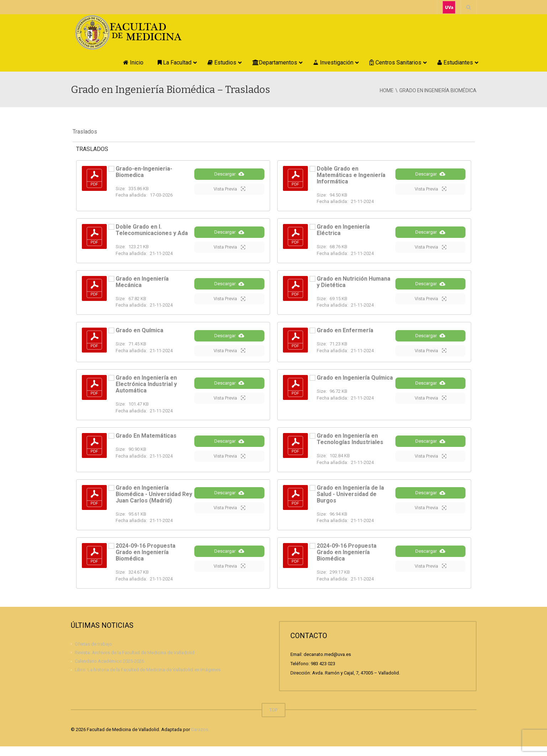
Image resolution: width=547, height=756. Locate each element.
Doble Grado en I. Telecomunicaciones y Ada (152, 230)
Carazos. (200, 739)
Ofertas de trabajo (93, 653)
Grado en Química (140, 333)
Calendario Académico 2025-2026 (109, 671)
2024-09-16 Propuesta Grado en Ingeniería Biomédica (146, 562)
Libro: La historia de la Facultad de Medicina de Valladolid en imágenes (148, 679)
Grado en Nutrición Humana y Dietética (354, 283)
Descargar (229, 179)
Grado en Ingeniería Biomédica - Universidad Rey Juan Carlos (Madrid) (154, 504)
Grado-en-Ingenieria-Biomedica (144, 172)
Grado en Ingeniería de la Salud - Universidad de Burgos (350, 504)
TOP (273, 719)
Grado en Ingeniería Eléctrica (343, 230)
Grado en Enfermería (345, 333)
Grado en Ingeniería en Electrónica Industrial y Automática (146, 392)
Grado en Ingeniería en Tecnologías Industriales (350, 447)
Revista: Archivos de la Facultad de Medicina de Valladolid (135, 662)
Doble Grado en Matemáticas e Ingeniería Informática (351, 175)
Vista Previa (229, 194)
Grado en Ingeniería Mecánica (142, 283)
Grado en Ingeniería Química (355, 386)
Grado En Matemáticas (146, 444)
